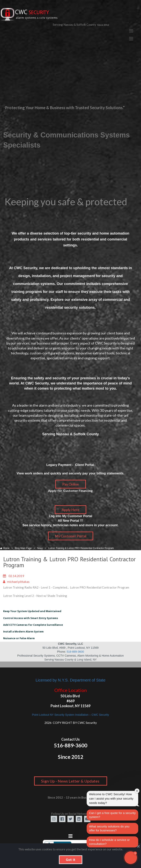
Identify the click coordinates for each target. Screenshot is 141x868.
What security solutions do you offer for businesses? (109, 828)
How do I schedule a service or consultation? (109, 842)
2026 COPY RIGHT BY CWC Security (71, 723)
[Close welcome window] (137, 791)
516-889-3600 (75, 652)
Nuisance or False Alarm (19, 638)
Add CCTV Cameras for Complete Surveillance (33, 625)
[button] (131, 858)
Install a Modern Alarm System (23, 631)
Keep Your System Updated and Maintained (32, 611)
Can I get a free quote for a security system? (112, 815)
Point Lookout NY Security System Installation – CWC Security (70, 715)
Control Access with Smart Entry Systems (31, 618)
